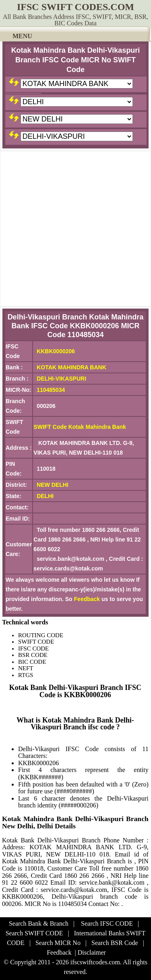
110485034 (51, 390)
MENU (22, 36)
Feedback (87, 599)
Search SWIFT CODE (34, 933)
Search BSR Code (115, 943)
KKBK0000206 (56, 351)
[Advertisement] (75, 229)
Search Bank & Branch (39, 923)
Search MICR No (58, 943)
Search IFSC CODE (107, 923)
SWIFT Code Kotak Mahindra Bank (80, 427)
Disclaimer (92, 952)
